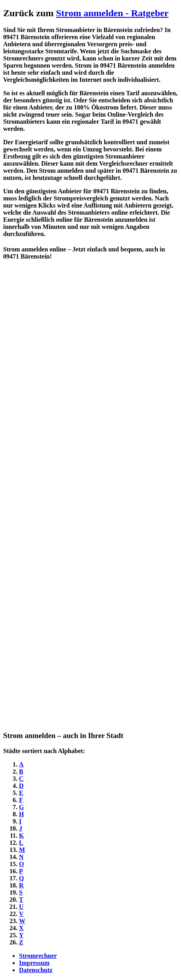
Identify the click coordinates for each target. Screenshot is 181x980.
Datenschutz (36, 970)
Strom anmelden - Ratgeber (112, 13)
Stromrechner (38, 956)
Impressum (34, 963)
